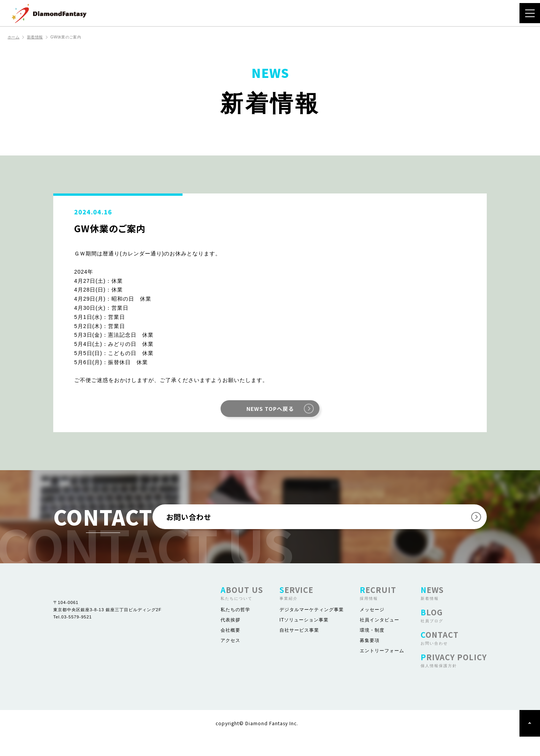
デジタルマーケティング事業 (312, 629)
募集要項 (370, 660)
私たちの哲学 (235, 629)
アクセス (230, 660)
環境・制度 (372, 650)
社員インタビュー (380, 639)
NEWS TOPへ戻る (270, 409)
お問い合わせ (328, 527)
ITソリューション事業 (304, 639)
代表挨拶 (230, 639)
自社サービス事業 (299, 650)
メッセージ (372, 629)
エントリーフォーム (382, 670)
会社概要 (230, 650)
